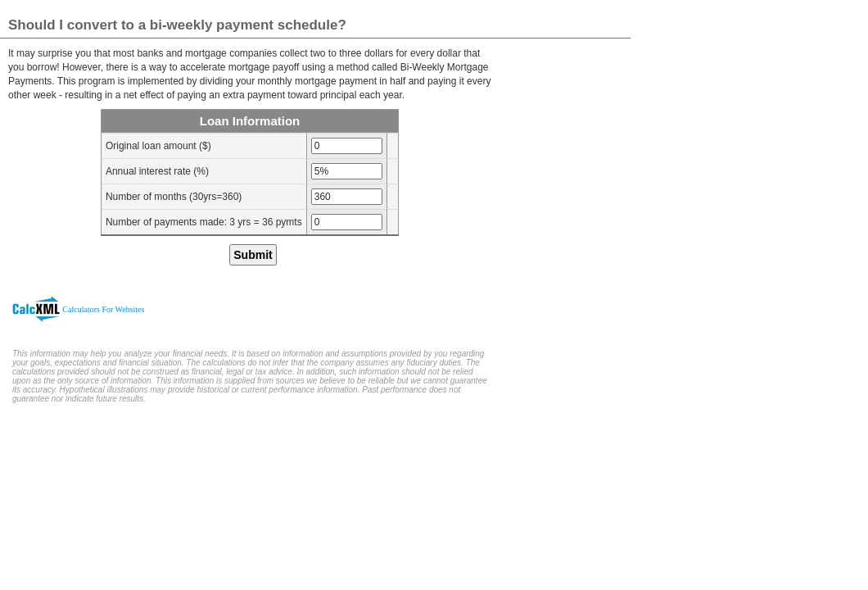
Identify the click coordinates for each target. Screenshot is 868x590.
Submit (253, 255)
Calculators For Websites (103, 309)
